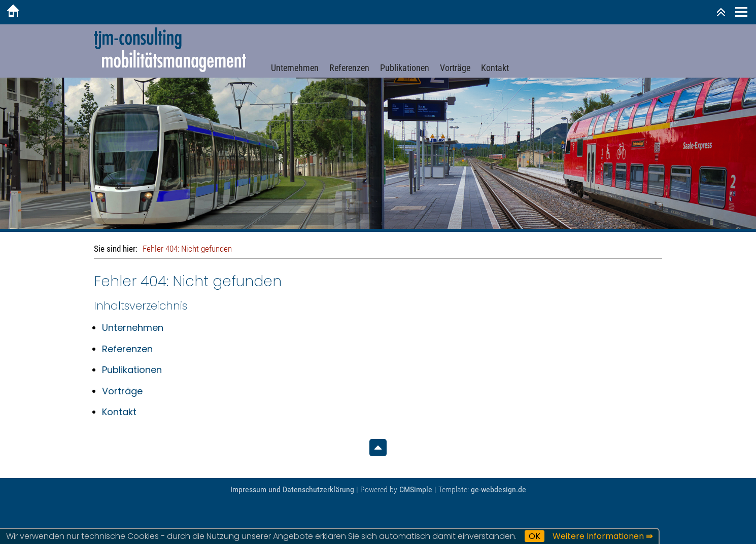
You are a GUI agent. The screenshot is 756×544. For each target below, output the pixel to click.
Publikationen (405, 68)
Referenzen (349, 68)
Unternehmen (295, 68)
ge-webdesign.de (499, 489)
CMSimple (416, 489)
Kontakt (495, 68)
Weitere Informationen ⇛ (603, 536)
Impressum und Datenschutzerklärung (292, 489)
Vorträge (455, 68)
